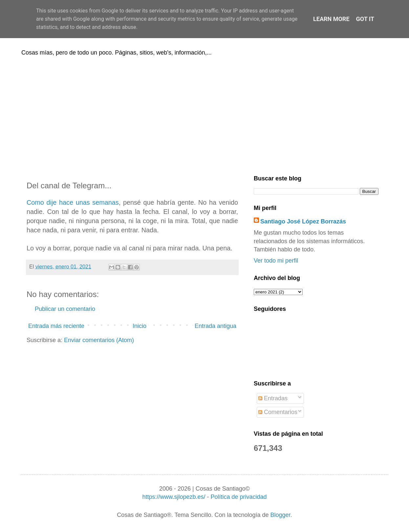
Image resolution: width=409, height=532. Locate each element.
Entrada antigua (215, 326)
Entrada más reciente (56, 326)
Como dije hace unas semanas (73, 202)
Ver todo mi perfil (276, 261)
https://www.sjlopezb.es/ (174, 497)
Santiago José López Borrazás (303, 221)
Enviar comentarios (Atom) (99, 340)
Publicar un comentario (65, 309)
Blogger (280, 515)
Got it (365, 19)
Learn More (331, 19)
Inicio (140, 326)
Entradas (273, 398)
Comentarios (278, 412)
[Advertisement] (204, 114)
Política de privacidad (238, 497)
